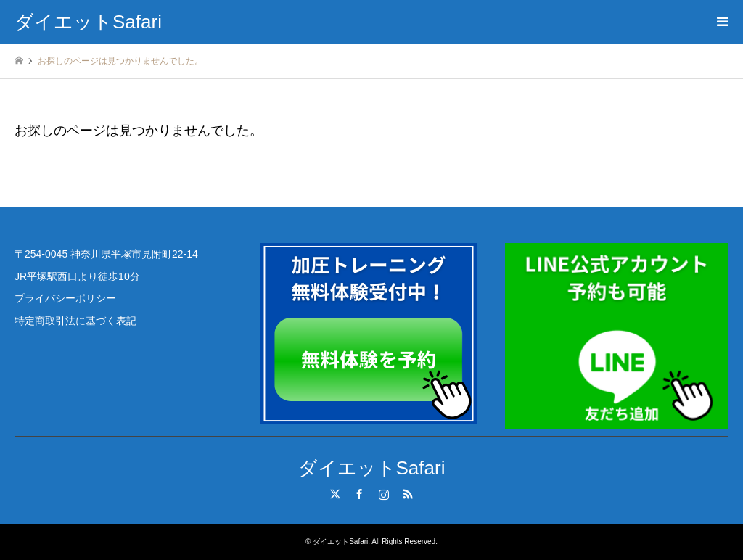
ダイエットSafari (372, 468)
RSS (408, 494)
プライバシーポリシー (65, 298)
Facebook (359, 494)
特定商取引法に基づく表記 (75, 321)
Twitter (335, 494)
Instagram (384, 494)
